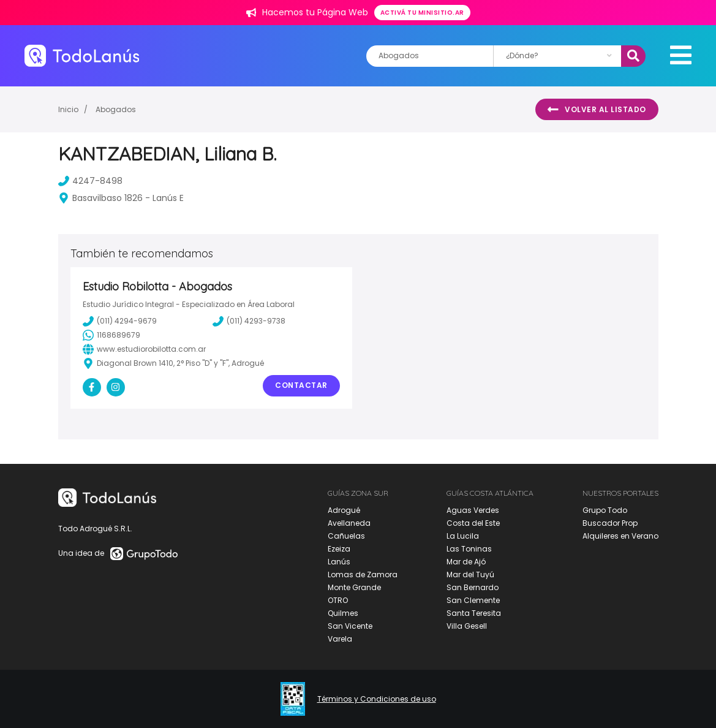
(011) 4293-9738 (249, 321)
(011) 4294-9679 (120, 321)
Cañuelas (346, 536)
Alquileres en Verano (620, 536)
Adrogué (344, 510)
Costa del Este (473, 523)
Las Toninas (469, 549)
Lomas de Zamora (363, 574)
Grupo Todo (605, 510)
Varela (340, 639)
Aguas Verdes (473, 510)
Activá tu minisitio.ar (422, 13)
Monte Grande (354, 587)
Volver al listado (597, 110)
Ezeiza (339, 549)
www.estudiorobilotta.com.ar (144, 349)
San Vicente (350, 626)
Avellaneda (349, 523)
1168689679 (111, 335)
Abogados (116, 109)
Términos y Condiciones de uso (377, 699)
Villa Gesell (467, 626)
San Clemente (473, 600)
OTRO (338, 600)
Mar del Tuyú (470, 574)
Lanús (339, 562)
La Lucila (463, 536)
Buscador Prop (610, 523)
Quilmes (343, 613)
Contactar (301, 385)
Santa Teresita (474, 613)
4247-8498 (90, 181)
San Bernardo (473, 587)
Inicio (68, 109)
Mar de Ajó (466, 562)
